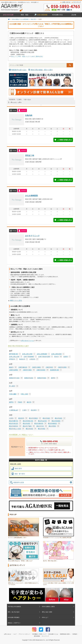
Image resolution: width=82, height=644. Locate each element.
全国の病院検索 (41, 15)
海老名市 (22, 359)
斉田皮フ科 (30, 156)
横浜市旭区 (46, 418)
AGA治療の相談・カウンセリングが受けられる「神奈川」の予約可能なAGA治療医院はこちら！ (41, 25)
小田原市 (32, 359)
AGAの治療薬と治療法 (48, 607)
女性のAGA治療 (8, 15)
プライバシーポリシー (24, 634)
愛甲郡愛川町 (14, 354)
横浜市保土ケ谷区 (15, 429)
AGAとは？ (45, 617)
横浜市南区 (42, 429)
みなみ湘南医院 (31, 196)
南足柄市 (34, 410)
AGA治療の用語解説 (14, 617)
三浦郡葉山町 (14, 410)
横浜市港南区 (56, 421)
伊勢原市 (12, 359)
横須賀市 (21, 418)
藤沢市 (29, 402)
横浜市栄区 (26, 423)
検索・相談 (25, 15)
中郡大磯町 (13, 394)
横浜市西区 (52, 426)
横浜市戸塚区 (27, 426)
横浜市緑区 (29, 429)
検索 (70, 65)
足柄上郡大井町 (27, 354)
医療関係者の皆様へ (65, 634)
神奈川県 (33, 19)
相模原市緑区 (29, 378)
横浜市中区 (40, 426)
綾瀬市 (66, 357)
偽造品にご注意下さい (14, 623)
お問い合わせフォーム (27, 341)
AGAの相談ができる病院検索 (20, 19)
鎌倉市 (11, 367)
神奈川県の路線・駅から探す (42, 70)
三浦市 (24, 410)
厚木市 (56, 357)
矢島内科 (29, 115)
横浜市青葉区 (33, 418)
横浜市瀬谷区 (39, 423)
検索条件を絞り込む (19, 70)
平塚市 (20, 402)
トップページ (9, 19)
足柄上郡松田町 (56, 354)
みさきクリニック (32, 236)
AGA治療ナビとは (53, 634)
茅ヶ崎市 (12, 386)
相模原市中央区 (14, 378)
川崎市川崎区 (36, 367)
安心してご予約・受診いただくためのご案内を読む (27, 56)
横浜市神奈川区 (28, 421)
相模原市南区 (42, 378)
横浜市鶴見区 (14, 426)
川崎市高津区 (62, 367)
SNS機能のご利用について (39, 634)
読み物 (74, 15)
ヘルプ (15, 634)
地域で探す (17, 469)
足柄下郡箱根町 (29, 357)
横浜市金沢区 (42, 421)
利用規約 (75, 634)
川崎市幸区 (49, 367)
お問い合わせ (66, 2)
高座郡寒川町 (55, 370)
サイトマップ (77, 2)
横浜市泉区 (59, 418)
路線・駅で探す (18, 474)
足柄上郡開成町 (42, 354)
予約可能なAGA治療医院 (14, 607)
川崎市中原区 (27, 370)
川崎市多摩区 (14, 370)
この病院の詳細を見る (64, 140)
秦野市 (11, 402)
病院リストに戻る (16, 300)
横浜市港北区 (14, 423)
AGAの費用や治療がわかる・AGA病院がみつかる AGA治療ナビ (20, 2)
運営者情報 (37, 636)
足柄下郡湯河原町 (44, 357)
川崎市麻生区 (23, 367)
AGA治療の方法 (57, 15)
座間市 (53, 378)
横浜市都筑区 (52, 423)
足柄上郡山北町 (14, 357)
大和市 (11, 418)
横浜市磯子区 (14, 421)
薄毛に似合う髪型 (47, 612)
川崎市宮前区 (41, 370)
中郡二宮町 (24, 394)
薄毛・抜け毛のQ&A (14, 612)
